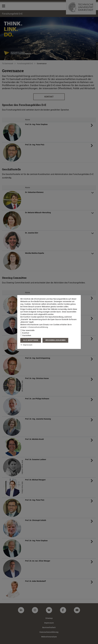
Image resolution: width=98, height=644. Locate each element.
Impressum (26, 345)
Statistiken (26, 335)
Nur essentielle (27, 330)
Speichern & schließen (55, 340)
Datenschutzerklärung (37, 327)
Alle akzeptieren (31, 340)
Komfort (25, 333)
